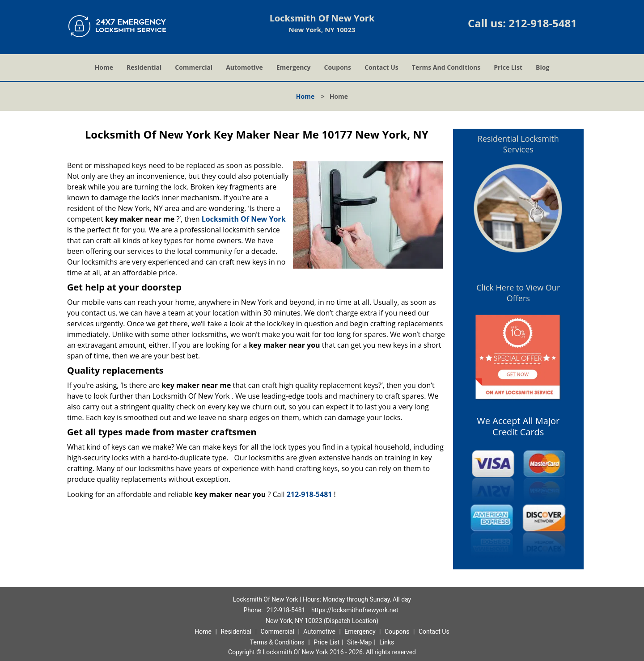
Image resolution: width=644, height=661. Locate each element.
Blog (542, 67)
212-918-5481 (543, 23)
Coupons (338, 67)
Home (104, 67)
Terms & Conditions (277, 642)
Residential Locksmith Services (518, 144)
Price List (508, 67)
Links (387, 642)
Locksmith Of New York (244, 219)
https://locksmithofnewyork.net (355, 610)
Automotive (244, 67)
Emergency (294, 67)
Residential (144, 67)
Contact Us (381, 67)
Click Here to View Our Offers (518, 293)
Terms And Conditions (446, 67)
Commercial (194, 67)
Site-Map (359, 642)
